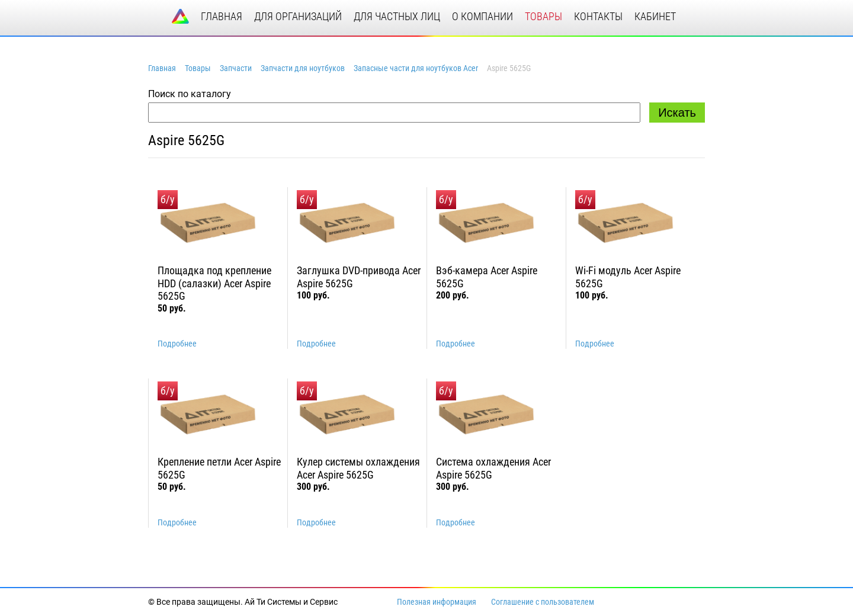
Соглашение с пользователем (543, 602)
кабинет (655, 16)
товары (543, 16)
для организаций (298, 16)
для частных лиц (397, 16)
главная (222, 16)
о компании (482, 16)
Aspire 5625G (186, 140)
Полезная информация (437, 602)
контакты (598, 16)
